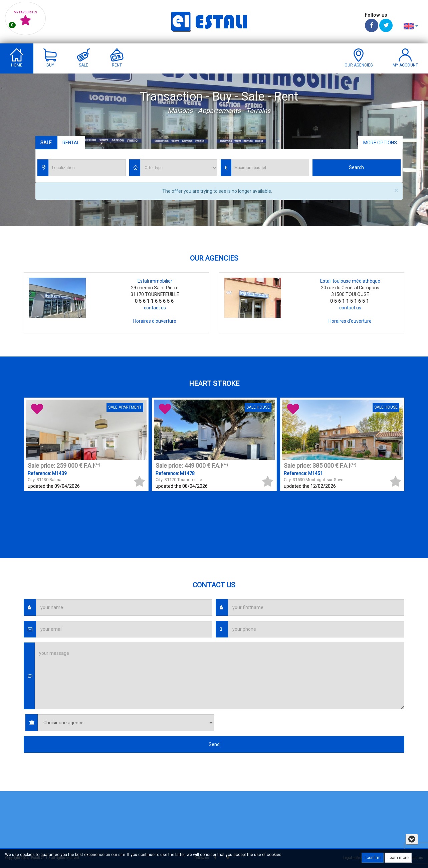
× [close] (396, 191)
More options (380, 143)
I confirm (373, 858)
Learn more (398, 858)
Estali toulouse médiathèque (350, 281)
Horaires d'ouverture (155, 321)
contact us (155, 308)
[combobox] (87, 168)
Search (356, 167)
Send (214, 744)
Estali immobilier (155, 281)
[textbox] (89, 168)
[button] (411, 26)
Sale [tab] (46, 143)
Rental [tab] (71, 143)
